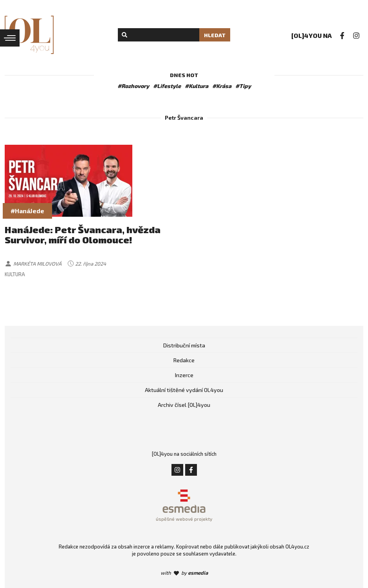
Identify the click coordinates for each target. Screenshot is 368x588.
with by (184, 573)
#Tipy (243, 86)
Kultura (15, 274)
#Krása (222, 86)
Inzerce (184, 375)
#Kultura (197, 86)
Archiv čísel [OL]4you (184, 405)
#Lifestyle (167, 86)
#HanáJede (27, 211)
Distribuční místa (184, 345)
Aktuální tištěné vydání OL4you (184, 390)
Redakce (184, 360)
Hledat (215, 35)
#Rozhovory (133, 86)
